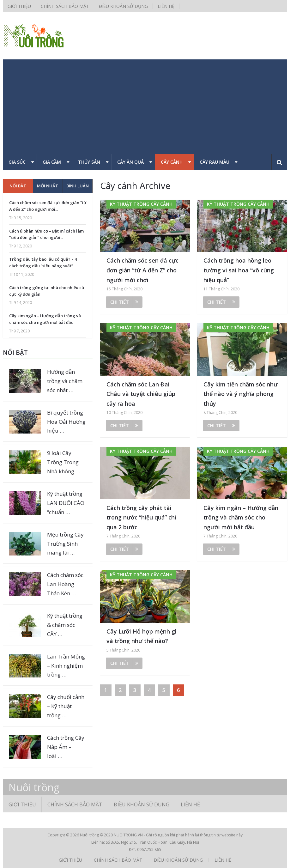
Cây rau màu (214, 162)
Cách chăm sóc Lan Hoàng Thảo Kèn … (65, 584)
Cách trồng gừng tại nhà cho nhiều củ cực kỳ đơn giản (47, 291)
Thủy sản (89, 162)
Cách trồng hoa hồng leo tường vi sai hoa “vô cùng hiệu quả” (239, 270)
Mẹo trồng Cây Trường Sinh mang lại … (65, 544)
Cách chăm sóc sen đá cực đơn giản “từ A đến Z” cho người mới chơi (142, 270)
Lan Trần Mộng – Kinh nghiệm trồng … (66, 666)
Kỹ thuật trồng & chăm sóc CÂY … (65, 625)
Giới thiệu (19, 6)
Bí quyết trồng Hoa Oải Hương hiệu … (66, 422)
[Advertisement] (145, 107)
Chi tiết (124, 302)
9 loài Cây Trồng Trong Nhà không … (63, 462)
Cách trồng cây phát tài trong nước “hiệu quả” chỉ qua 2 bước (141, 517)
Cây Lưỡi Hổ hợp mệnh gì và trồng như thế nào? (142, 636)
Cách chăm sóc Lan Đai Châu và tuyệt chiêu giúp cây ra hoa (141, 394)
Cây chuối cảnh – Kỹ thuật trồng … (66, 706)
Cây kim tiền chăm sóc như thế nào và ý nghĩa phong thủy (241, 394)
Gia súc (17, 162)
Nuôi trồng (34, 787)
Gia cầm (52, 162)
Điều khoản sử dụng (123, 6)
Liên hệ (166, 6)
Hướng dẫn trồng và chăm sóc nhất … (65, 381)
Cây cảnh (172, 162)
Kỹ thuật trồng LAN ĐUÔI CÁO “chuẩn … (66, 503)
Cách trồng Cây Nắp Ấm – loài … (66, 747)
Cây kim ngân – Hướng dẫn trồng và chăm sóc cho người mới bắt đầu (241, 517)
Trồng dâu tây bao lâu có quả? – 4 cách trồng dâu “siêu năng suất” (43, 262)
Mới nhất (48, 186)
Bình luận (78, 186)
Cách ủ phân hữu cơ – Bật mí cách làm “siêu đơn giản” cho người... (46, 234)
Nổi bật (18, 186)
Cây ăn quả (130, 162)
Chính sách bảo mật (65, 6)
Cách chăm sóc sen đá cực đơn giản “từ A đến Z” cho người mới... (48, 206)
